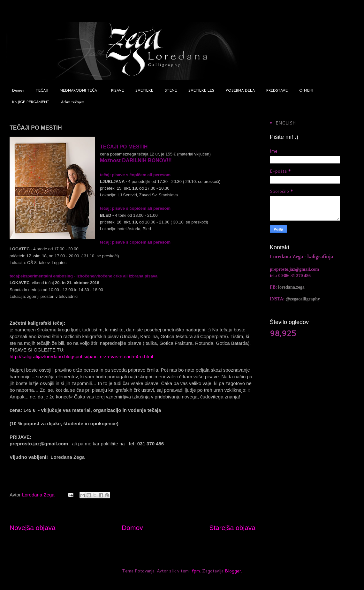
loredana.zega (291, 287)
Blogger (233, 571)
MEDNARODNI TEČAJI (80, 91)
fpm (196, 571)
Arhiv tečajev (72, 102)
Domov (18, 91)
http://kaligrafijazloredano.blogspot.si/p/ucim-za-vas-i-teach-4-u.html (81, 356)
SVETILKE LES (201, 91)
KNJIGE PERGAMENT (31, 102)
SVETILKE (144, 91)
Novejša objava (33, 528)
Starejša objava (232, 528)
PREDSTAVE (277, 91)
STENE (171, 91)
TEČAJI (42, 91)
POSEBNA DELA (240, 91)
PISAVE (118, 91)
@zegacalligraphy (303, 299)
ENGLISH (286, 123)
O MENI (306, 91)
